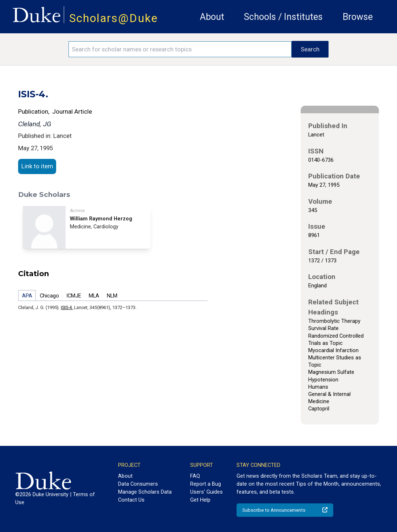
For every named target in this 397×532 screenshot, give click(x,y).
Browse (358, 17)
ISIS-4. (67, 307)
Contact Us (131, 500)
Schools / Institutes (283, 17)
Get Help (200, 500)
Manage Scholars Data (145, 492)
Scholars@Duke (114, 18)
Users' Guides (206, 492)
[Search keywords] (180, 49)
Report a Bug (206, 484)
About (212, 17)
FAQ (195, 476)
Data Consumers (138, 484)
